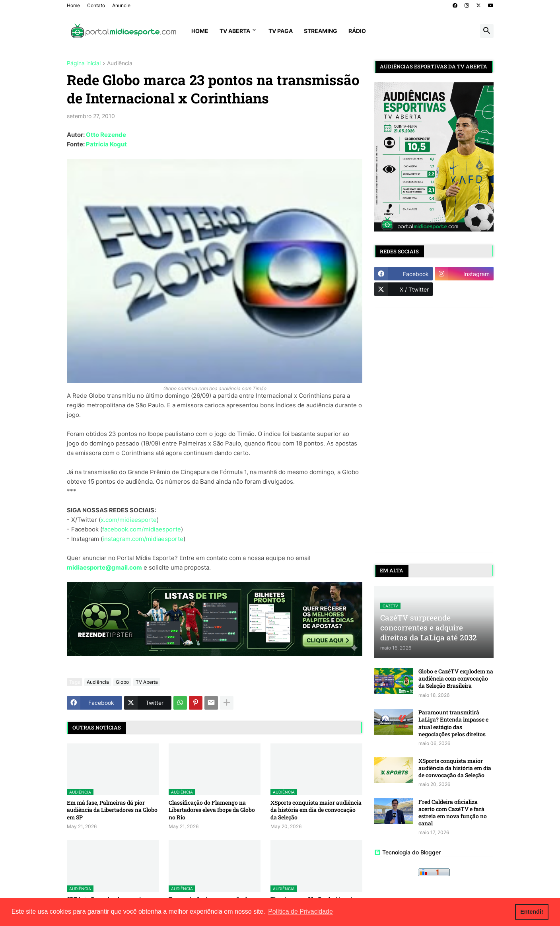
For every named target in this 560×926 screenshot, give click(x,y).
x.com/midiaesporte (129, 520)
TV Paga (281, 31)
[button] (487, 31)
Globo (122, 682)
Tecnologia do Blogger (407, 852)
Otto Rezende (106, 135)
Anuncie (121, 5)
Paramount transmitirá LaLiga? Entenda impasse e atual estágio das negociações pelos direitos (453, 723)
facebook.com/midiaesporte (142, 529)
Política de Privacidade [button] (300, 911)
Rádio (357, 31)
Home (73, 5)
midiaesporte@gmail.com (104, 567)
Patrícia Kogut (106, 144)
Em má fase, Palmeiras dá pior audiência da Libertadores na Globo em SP (112, 810)
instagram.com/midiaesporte (143, 539)
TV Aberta (235, 31)
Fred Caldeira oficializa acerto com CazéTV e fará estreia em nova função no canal (453, 813)
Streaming (321, 31)
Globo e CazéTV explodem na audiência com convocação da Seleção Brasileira (456, 679)
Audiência (120, 63)
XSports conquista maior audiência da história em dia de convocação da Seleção (316, 810)
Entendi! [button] (532, 912)
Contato (96, 5)
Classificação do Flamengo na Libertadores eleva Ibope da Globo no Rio (212, 810)
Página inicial (84, 63)
